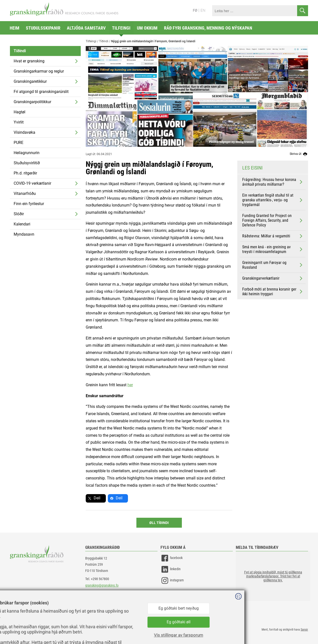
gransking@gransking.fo (102, 585)
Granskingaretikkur (30, 81)
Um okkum (147, 28)
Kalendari (22, 224)
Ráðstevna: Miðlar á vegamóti (273, 236)
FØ (195, 10)
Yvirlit (19, 122)
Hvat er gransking (29, 61)
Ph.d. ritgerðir (25, 173)
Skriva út (299, 154)
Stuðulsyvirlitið (27, 163)
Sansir (304, 630)
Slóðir (19, 214)
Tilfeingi (121, 28)
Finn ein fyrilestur (29, 204)
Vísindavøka (24, 132)
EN (203, 10)
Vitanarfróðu (25, 193)
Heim (15, 28)
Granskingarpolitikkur (32, 102)
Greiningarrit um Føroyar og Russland (273, 265)
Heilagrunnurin (27, 153)
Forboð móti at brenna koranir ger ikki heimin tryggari (273, 292)
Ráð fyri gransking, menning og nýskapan (208, 28)
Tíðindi (20, 51)
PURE (19, 143)
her (130, 385)
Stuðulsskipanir (43, 28)
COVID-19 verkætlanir (32, 183)
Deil (97, 498)
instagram (172, 580)
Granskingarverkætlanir (273, 278)
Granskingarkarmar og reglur (39, 71)
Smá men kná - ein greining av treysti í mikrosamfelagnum (273, 249)
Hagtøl (20, 112)
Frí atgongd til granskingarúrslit (41, 92)
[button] (273, 576)
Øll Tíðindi (159, 523)
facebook (172, 558)
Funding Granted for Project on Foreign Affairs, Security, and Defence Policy (273, 220)
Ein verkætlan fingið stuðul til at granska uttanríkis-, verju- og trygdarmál (273, 200)
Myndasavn (24, 234)
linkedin (171, 569)
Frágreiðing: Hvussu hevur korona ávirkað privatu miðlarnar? (273, 182)
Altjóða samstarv (86, 28)
